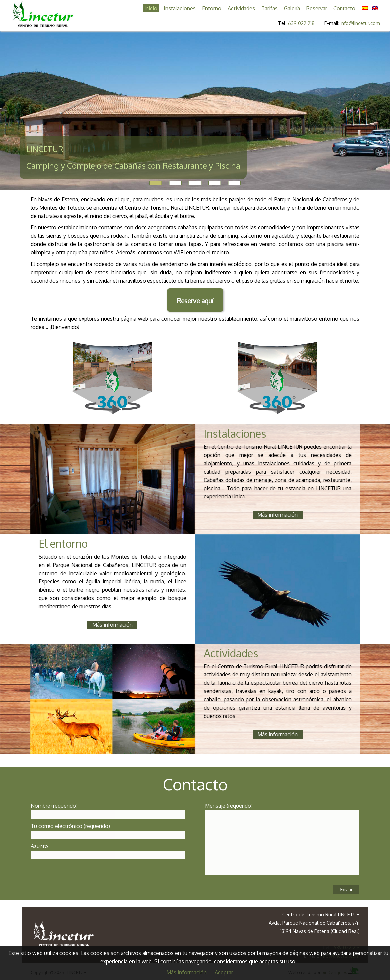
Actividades (241, 8)
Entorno (212, 8)
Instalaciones (180, 8)
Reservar (317, 8)
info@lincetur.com (360, 23)
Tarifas (270, 8)
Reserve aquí (195, 301)
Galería (292, 8)
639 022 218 (301, 23)
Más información (187, 972)
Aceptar (224, 972)
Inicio (151, 8)
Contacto (344, 8)
